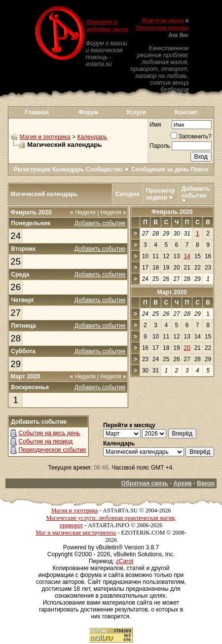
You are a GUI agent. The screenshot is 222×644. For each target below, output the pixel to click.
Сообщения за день (160, 169)
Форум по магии (163, 20)
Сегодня (128, 194)
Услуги (136, 112)
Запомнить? (191, 136)
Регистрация (32, 169)
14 (187, 256)
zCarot (125, 561)
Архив (182, 483)
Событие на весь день (50, 433)
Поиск (200, 169)
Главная (37, 112)
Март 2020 (172, 292)
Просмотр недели (161, 194)
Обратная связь (145, 483)
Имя (155, 125)
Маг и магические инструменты (76, 533)
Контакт (186, 112)
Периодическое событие (53, 450)
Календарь (92, 137)
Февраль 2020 (172, 212)
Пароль (160, 146)
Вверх (206, 483)
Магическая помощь (162, 28)
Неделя (83, 212)
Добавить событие (196, 192)
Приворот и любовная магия (107, 25)
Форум (88, 112)
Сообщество (108, 169)
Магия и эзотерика (45, 137)
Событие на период (46, 441)
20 (187, 348)
